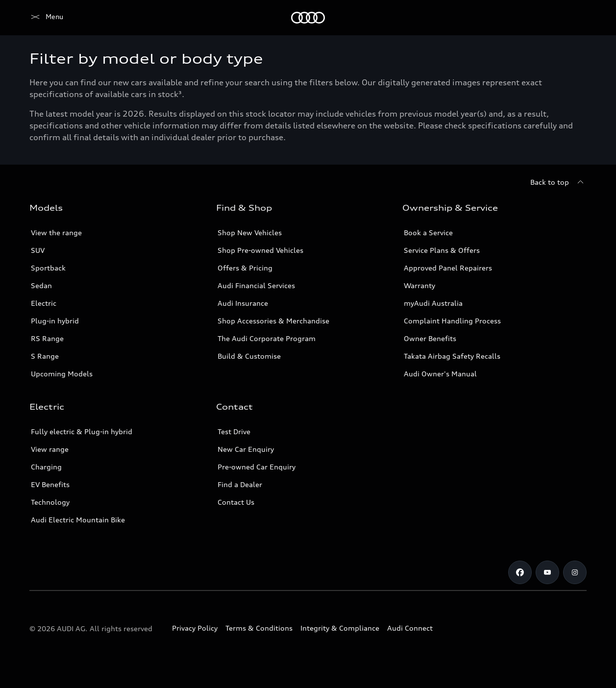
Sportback (48, 268)
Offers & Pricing (245, 268)
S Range (45, 356)
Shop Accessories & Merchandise (273, 321)
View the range (56, 233)
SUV (38, 250)
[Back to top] (558, 182)
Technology (50, 502)
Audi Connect (410, 628)
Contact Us (236, 502)
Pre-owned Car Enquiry (257, 467)
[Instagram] (575, 572)
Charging (46, 467)
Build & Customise (249, 356)
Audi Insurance (243, 303)
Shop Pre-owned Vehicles (260, 250)
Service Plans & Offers (442, 250)
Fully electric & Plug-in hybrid (82, 431)
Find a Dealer (240, 484)
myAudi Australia (433, 303)
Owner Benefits (430, 338)
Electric (44, 303)
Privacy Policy (195, 628)
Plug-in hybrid (55, 321)
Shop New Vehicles (250, 233)
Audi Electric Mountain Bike (78, 520)
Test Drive (234, 431)
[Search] (575, 18)
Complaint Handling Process (452, 321)
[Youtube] (547, 572)
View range (50, 449)
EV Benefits (50, 484)
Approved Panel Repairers (448, 268)
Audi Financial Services (256, 285)
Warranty (419, 285)
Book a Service (428, 233)
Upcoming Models (62, 374)
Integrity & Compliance (340, 628)
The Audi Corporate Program (267, 338)
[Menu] (46, 18)
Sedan (41, 285)
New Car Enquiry (246, 449)
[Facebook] (520, 572)
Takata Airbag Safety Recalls (452, 356)
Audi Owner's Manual (440, 374)
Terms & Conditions (259, 628)
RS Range (47, 338)
